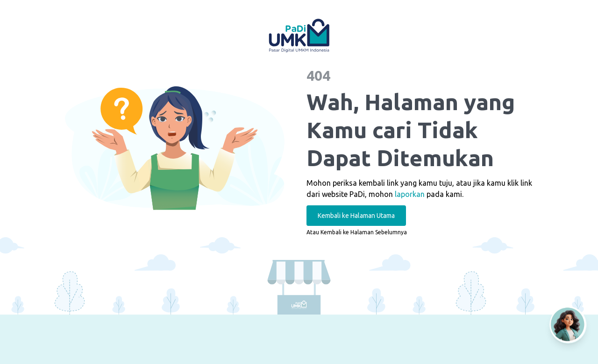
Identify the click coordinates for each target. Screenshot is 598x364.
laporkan (410, 194)
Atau (357, 232)
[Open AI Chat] (568, 325)
